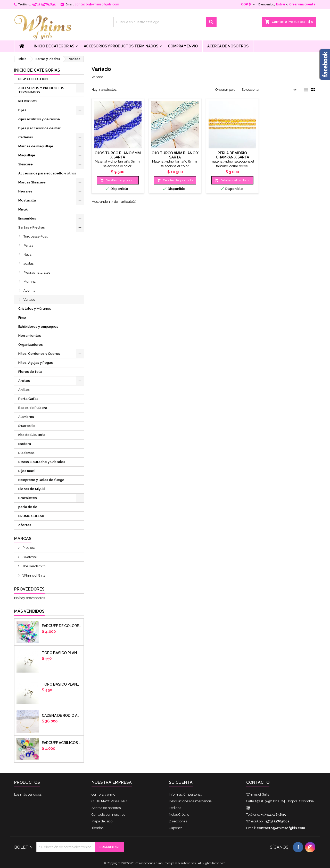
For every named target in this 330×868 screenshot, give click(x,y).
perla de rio (28, 507)
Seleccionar (270, 90)
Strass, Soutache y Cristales (42, 462)
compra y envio (183, 46)
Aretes (24, 381)
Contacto (258, 782)
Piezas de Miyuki (32, 489)
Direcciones (178, 821)
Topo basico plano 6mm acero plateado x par (62, 653)
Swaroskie (27, 426)
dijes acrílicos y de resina (39, 119)
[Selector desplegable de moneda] (249, 4)
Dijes (22, 110)
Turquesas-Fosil (36, 236)
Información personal (185, 794)
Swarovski (30, 557)
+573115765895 (44, 4)
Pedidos (175, 808)
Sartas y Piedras (32, 227)
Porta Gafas (28, 399)
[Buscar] (165, 22)
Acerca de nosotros (228, 46)
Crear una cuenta (302, 4)
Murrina (30, 281)
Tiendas (97, 828)
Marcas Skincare (32, 182)
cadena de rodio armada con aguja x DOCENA (62, 715)
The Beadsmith (34, 566)
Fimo (22, 318)
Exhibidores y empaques (38, 327)
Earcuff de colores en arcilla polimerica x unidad (62, 626)
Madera (25, 444)
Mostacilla (27, 200)
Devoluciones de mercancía (190, 801)
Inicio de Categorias (54, 46)
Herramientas (30, 336)
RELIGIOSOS (28, 101)
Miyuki (23, 209)
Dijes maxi (26, 471)
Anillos (24, 390)
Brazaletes (28, 498)
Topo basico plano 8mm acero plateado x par (62, 684)
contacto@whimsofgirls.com (97, 4)
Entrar (281, 4)
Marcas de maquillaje (36, 146)
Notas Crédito (179, 815)
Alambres (26, 417)
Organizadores (31, 345)
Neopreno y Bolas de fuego (41, 480)
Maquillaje (27, 155)
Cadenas (26, 137)
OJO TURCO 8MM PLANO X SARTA (175, 155)
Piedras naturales (37, 272)
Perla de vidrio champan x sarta (232, 155)
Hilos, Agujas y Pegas (36, 363)
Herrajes (25, 191)
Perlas (28, 245)
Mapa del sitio (102, 821)
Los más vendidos (28, 794)
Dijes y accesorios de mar (39, 128)
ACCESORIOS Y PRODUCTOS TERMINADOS (121, 46)
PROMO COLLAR (31, 516)
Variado (29, 300)
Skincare (26, 164)
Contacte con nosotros (108, 815)
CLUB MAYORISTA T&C (109, 801)
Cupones (176, 828)
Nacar (28, 254)
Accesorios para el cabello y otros (47, 173)
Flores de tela (30, 372)
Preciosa (28, 548)
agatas (28, 263)
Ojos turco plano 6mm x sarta (118, 155)
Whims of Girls (33, 575)
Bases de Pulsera (33, 408)
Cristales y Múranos (35, 309)
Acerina (29, 290)
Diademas (26, 453)
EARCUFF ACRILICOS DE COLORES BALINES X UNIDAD (62, 743)
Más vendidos (29, 611)
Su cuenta (181, 782)
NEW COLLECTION (33, 79)
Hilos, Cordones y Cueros (39, 354)
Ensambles (27, 218)
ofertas (25, 525)
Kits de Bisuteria (32, 435)
